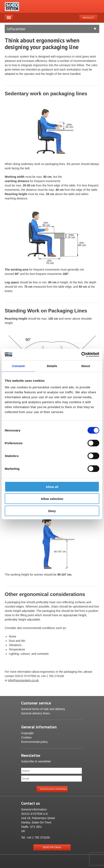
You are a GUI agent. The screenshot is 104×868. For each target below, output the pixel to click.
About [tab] (86, 366)
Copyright (27, 733)
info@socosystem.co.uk (23, 680)
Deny (52, 511)
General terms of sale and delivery (43, 709)
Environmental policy (34, 742)
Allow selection (52, 499)
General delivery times (35, 713)
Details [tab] (52, 366)
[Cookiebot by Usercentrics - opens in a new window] (81, 355)
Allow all (52, 487)
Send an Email (52, 847)
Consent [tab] (18, 366)
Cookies (26, 737)
